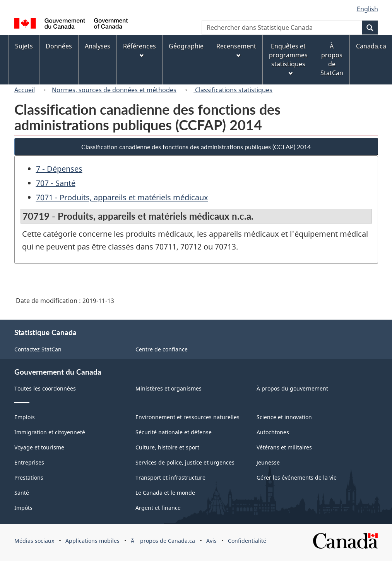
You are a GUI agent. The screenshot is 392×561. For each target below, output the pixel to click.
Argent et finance (158, 508)
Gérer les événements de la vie (297, 478)
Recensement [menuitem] (236, 50)
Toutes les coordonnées (45, 388)
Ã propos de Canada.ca (163, 541)
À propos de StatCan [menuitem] (332, 59)
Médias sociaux (34, 541)
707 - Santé (56, 183)
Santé (22, 493)
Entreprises (29, 462)
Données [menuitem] (59, 46)
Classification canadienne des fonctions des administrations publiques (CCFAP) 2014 (196, 147)
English (367, 9)
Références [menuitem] (140, 50)
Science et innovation (284, 417)
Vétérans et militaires (284, 447)
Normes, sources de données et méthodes (114, 90)
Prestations (29, 478)
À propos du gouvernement (292, 388)
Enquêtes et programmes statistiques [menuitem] (288, 59)
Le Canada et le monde (165, 493)
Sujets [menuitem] (24, 46)
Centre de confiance (162, 349)
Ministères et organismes (169, 388)
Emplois (25, 417)
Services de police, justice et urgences (185, 462)
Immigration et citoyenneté (50, 432)
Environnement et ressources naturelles (187, 417)
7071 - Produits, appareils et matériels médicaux (122, 197)
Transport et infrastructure (170, 478)
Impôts (23, 508)
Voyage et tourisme (39, 447)
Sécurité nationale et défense (174, 432)
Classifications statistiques (233, 90)
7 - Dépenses (59, 169)
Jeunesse (268, 462)
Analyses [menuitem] (98, 46)
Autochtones (273, 432)
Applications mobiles (92, 541)
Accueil (25, 90)
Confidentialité (247, 541)
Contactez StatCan (38, 349)
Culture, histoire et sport (167, 447)
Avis (211, 541)
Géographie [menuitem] (186, 46)
